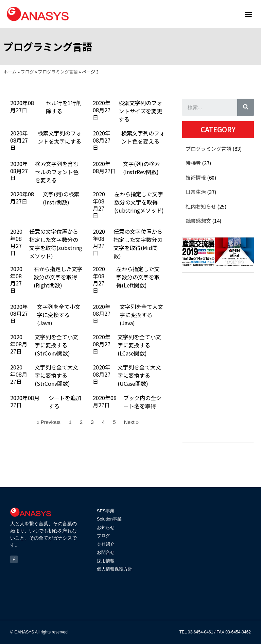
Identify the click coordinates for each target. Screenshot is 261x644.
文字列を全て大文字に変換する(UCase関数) (139, 375)
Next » (131, 422)
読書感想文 (198, 221)
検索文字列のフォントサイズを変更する (140, 111)
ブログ (27, 72)
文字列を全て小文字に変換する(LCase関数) (139, 345)
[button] (249, 14)
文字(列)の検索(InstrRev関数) (141, 168)
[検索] (246, 107)
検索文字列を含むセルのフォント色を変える (57, 172)
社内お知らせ (201, 206)
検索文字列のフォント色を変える (143, 137)
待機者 (193, 163)
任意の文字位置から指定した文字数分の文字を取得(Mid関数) (138, 244)
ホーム (10, 72)
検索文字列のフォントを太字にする (59, 137)
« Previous (48, 422)
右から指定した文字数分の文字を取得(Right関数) (58, 277)
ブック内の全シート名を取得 (142, 402)
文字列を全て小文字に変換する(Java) (59, 315)
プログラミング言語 (58, 72)
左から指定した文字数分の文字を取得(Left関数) (138, 277)
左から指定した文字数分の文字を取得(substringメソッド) (139, 202)
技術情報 (196, 177)
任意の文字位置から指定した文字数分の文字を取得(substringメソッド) (56, 244)
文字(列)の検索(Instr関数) (61, 198)
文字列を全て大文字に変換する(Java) (141, 315)
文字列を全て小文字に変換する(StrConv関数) (56, 345)
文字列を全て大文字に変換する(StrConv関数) (56, 375)
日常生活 (196, 192)
